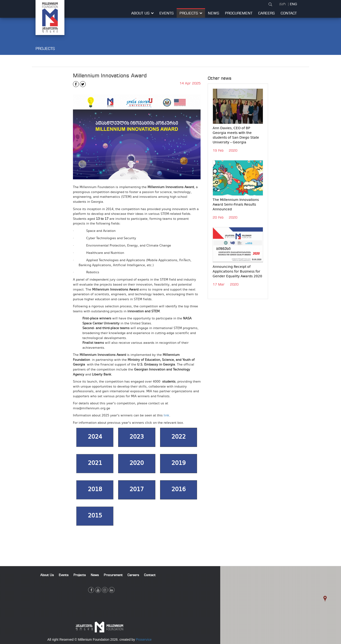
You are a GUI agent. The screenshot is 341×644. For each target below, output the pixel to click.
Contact (289, 13)
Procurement (239, 13)
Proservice (144, 640)
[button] (332, 603)
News (214, 13)
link (166, 416)
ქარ (283, 4)
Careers (267, 13)
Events (167, 13)
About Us (142, 13)
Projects (191, 13)
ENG (293, 4)
